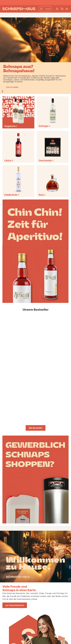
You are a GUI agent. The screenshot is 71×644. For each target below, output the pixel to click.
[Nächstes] (3, 91)
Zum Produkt (12, 87)
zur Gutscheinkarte (15, 605)
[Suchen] (41, 9)
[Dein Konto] (57, 9)
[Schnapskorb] (62, 9)
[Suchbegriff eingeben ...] (48, 9)
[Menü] (67, 9)
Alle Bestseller (36, 428)
